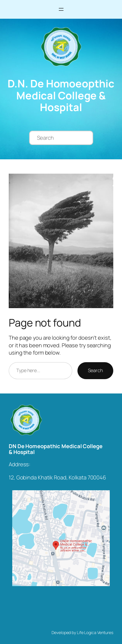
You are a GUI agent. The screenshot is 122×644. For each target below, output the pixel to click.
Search (95, 370)
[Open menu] (61, 9)
